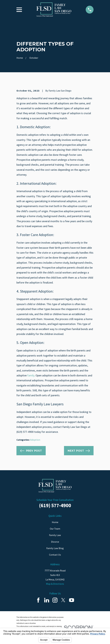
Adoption (35, 440)
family (31, 375)
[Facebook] (38, 600)
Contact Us (55, 555)
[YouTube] (72, 600)
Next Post (79, 451)
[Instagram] (55, 600)
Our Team (55, 529)
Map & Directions (55, 584)
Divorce (55, 542)
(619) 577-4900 (55, 505)
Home (55, 522)
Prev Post (31, 451)
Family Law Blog (55, 548)
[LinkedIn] (47, 600)
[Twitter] (63, 600)
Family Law (55, 535)
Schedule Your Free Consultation (55, 500)
